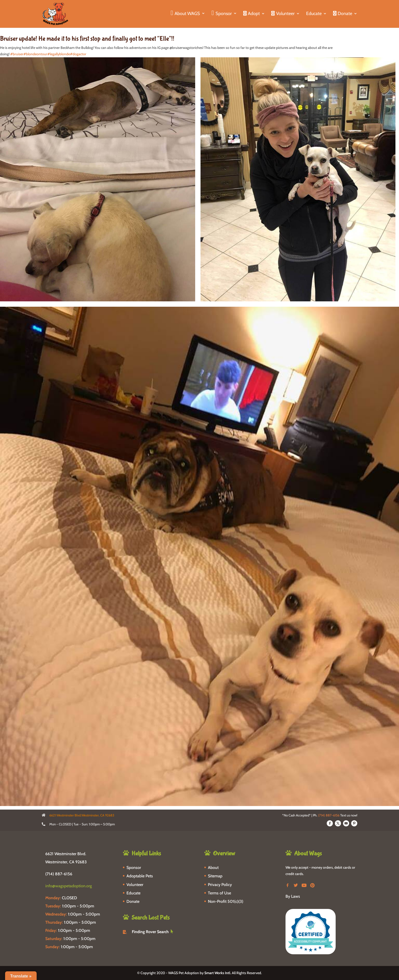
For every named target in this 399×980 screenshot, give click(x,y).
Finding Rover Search (150, 932)
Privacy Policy (220, 885)
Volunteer (135, 885)
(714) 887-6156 (329, 815)
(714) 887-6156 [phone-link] (59, 874)
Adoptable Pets (140, 876)
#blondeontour (35, 54)
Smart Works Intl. (218, 973)
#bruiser (17, 54)
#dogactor (78, 54)
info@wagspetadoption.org (69, 886)
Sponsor (134, 868)
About (213, 868)
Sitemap (215, 876)
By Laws (293, 896)
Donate (133, 901)
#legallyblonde (59, 54)
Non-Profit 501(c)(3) (226, 901)
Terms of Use (219, 893)
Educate (314, 14)
